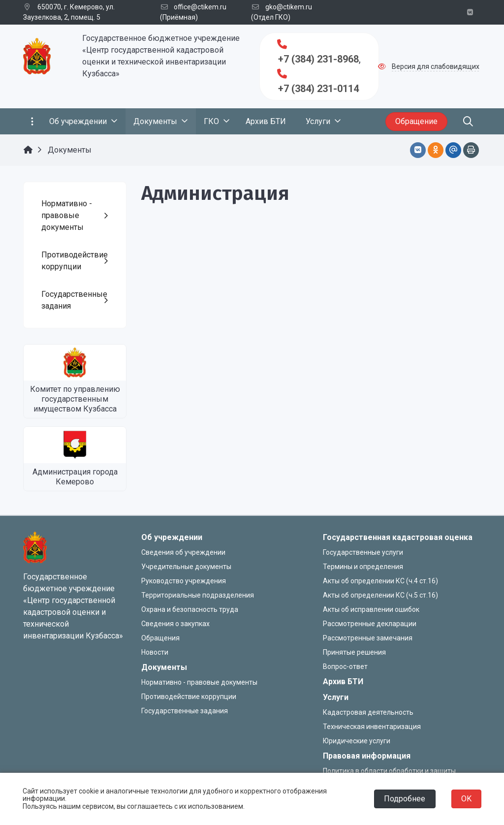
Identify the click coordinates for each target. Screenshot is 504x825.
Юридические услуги (357, 741)
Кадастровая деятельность (368, 712)
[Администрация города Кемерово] (75, 445)
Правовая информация (367, 756)
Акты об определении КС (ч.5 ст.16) (380, 595)
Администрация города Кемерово (75, 477)
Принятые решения (354, 652)
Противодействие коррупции (189, 697)
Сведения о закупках (175, 624)
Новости (155, 652)
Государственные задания (185, 711)
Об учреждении (172, 537)
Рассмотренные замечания (368, 638)
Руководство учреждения (184, 581)
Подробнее (405, 799)
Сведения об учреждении (183, 552)
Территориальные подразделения (198, 595)
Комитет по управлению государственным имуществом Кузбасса (75, 399)
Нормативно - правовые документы (199, 682)
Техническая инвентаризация (372, 727)
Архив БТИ (343, 682)
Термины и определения (363, 567)
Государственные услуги (363, 552)
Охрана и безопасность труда (190, 609)
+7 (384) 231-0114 (318, 89)
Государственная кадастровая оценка (398, 537)
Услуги (336, 697)
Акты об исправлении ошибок (371, 609)
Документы (164, 667)
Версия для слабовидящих (436, 66)
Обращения (160, 638)
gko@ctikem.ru (289, 7)
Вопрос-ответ (345, 666)
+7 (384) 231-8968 (318, 59)
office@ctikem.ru (200, 7)
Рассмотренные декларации (370, 624)
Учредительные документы (186, 567)
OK (466, 799)
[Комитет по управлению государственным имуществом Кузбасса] (75, 363)
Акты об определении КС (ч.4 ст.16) (380, 581)
